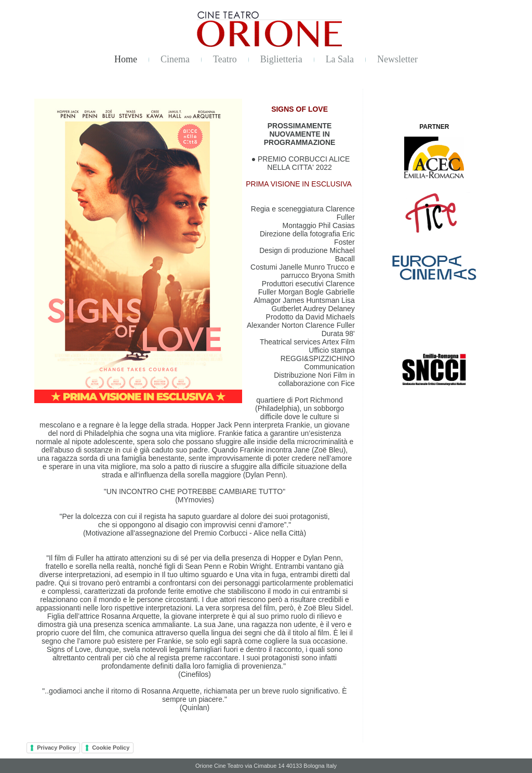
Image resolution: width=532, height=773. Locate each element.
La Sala (340, 59)
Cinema (175, 59)
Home (126, 59)
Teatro (225, 59)
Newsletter (397, 59)
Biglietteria (281, 59)
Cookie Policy (111, 748)
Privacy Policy (56, 748)
